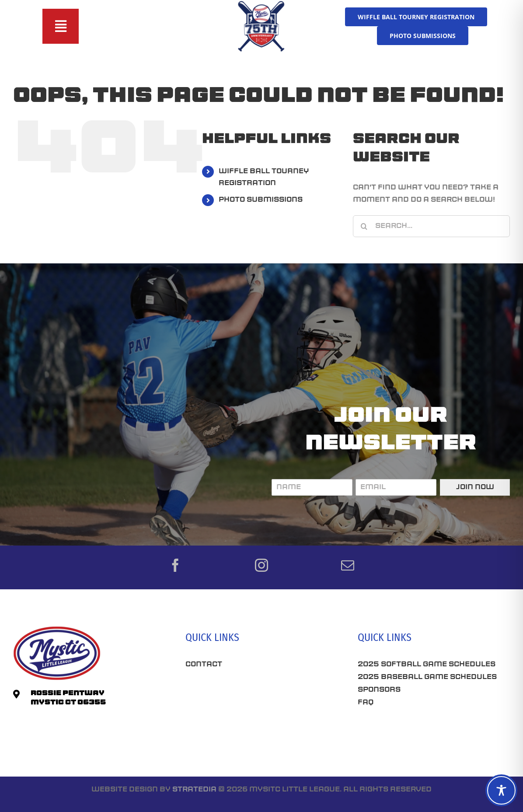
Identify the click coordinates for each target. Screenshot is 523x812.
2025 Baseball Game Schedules (427, 677)
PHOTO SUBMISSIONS (261, 200)
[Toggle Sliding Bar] (61, 26)
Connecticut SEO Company (415, 733)
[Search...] (431, 226)
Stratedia (194, 790)
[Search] (364, 226)
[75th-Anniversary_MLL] (261, 3)
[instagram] (261, 565)
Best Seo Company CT (231, 691)
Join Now (475, 487)
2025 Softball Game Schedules (427, 665)
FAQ (366, 703)
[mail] (348, 565)
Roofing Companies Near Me (246, 722)
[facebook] (175, 565)
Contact (204, 665)
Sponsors (379, 690)
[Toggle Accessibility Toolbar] (501, 790)
